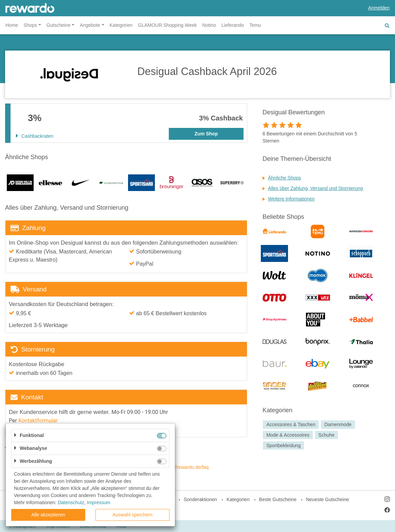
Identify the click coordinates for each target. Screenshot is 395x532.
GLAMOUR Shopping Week (167, 25)
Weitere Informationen (291, 199)
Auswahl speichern (132, 515)
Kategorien (121, 25)
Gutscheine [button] (59, 25)
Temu (255, 25)
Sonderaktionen (200, 499)
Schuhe (326, 435)
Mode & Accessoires (288, 435)
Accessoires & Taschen (291, 424)
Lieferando (233, 25)
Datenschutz (71, 502)
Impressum (99, 502)
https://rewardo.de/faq (186, 467)
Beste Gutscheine (278, 499)
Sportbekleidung (283, 445)
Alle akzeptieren (48, 515)
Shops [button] (30, 25)
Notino (209, 25)
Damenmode (338, 424)
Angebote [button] (90, 25)
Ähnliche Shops (284, 178)
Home (12, 25)
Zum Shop (206, 134)
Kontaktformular (38, 421)
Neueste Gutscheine (328, 499)
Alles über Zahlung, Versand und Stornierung (315, 188)
